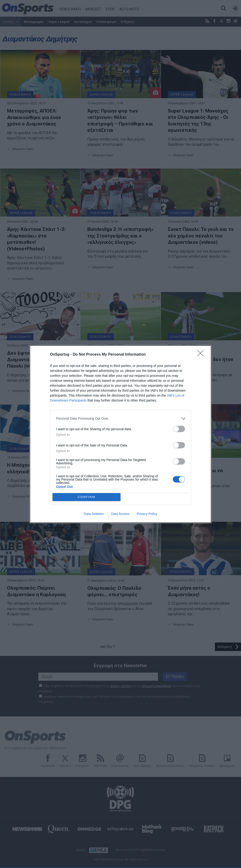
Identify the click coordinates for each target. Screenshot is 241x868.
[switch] (179, 429)
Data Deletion (94, 514)
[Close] (202, 355)
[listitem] (120, 419)
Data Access (120, 514)
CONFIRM (86, 497)
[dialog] (120, 434)
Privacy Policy (147, 514)
